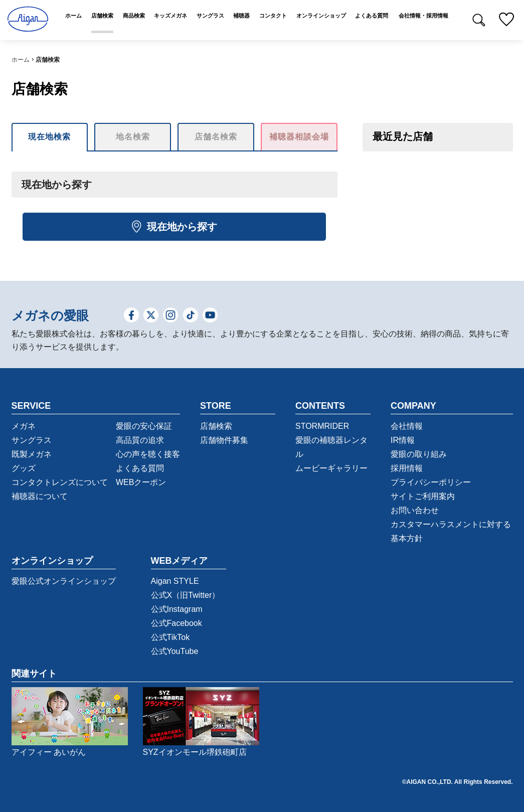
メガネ (24, 426)
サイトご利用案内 (423, 496)
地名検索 (133, 137)
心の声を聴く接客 (148, 454)
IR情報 (403, 440)
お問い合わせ (415, 510)
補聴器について (40, 496)
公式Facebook (177, 623)
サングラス (32, 440)
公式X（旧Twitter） (186, 595)
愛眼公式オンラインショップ (64, 581)
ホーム (21, 60)
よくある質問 (140, 468)
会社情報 (407, 426)
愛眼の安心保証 (144, 426)
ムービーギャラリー (331, 468)
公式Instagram (177, 609)
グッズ (24, 468)
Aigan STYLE (175, 581)
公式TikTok (170, 637)
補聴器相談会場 (299, 137)
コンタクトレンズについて (60, 482)
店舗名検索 (216, 137)
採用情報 (407, 468)
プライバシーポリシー (431, 482)
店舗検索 (216, 426)
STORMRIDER (322, 426)
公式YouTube (175, 651)
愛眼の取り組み (419, 454)
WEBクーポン (141, 482)
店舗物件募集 (224, 440)
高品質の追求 (140, 440)
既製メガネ (32, 454)
